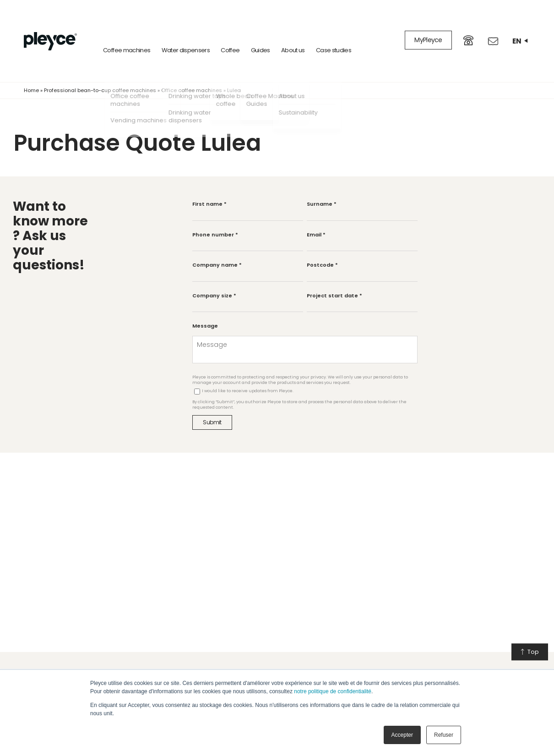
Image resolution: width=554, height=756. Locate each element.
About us (283, 32)
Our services (160, 665)
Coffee (220, 32)
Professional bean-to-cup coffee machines (100, 72)
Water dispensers (175, 32)
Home (31, 72)
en (520, 32)
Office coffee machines (192, 72)
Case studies (323, 32)
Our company (265, 665)
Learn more (363, 665)
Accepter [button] (402, 735)
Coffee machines (117, 32)
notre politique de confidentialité (333, 691)
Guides (250, 32)
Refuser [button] (444, 735)
